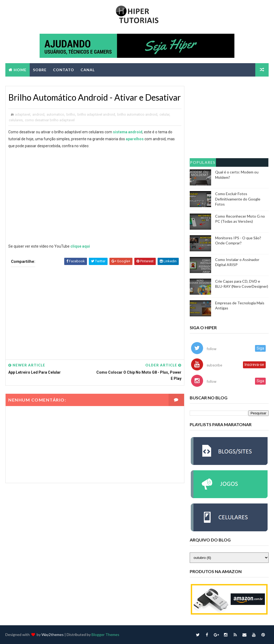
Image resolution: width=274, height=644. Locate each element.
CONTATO (64, 70)
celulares (16, 120)
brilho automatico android (137, 114)
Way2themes (53, 634)
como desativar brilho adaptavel (50, 120)
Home (20, 70)
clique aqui (80, 246)
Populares (203, 162)
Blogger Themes (105, 634)
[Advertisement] (95, 309)
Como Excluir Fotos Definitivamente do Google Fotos (238, 199)
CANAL (88, 70)
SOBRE (40, 70)
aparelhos (135, 139)
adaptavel (23, 114)
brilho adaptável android (96, 114)
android (38, 114)
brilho (71, 114)
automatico (55, 114)
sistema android (128, 132)
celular (164, 114)
